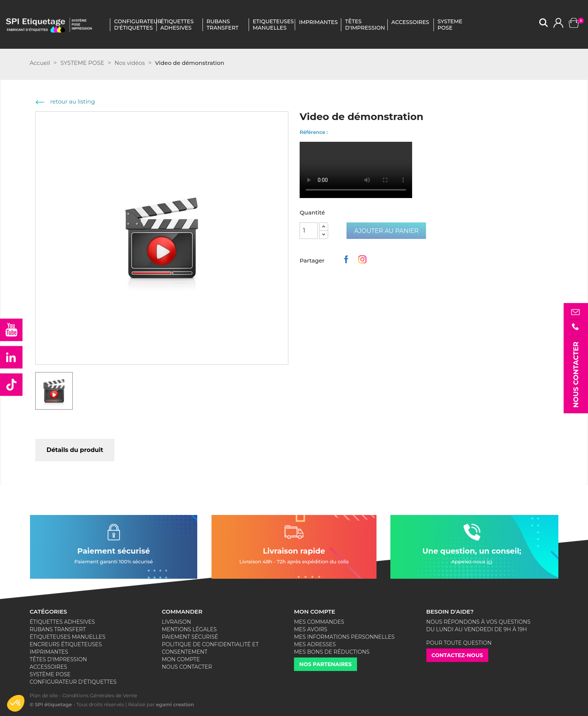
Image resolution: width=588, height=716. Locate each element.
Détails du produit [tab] (75, 450)
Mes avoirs (311, 629)
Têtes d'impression (58, 659)
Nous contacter (187, 667)
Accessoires (48, 667)
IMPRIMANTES (318, 22)
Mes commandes (319, 622)
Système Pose (50, 674)
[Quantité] (309, 231)
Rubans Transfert (223, 25)
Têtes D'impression (364, 25)
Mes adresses (315, 644)
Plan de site (44, 695)
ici (490, 561)
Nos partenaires (325, 664)
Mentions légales (189, 629)
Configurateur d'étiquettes (133, 25)
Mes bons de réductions (332, 652)
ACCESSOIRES (410, 22)
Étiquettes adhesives (62, 622)
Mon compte (181, 659)
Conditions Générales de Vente (100, 695)
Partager (348, 261)
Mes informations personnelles (344, 637)
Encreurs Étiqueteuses (66, 644)
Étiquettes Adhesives (177, 25)
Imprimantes (49, 652)
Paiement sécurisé (190, 637)
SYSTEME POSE (450, 25)
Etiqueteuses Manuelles (272, 25)
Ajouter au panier (386, 231)
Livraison (177, 622)
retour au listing (65, 101)
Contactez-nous (457, 655)
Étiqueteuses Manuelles (67, 637)
